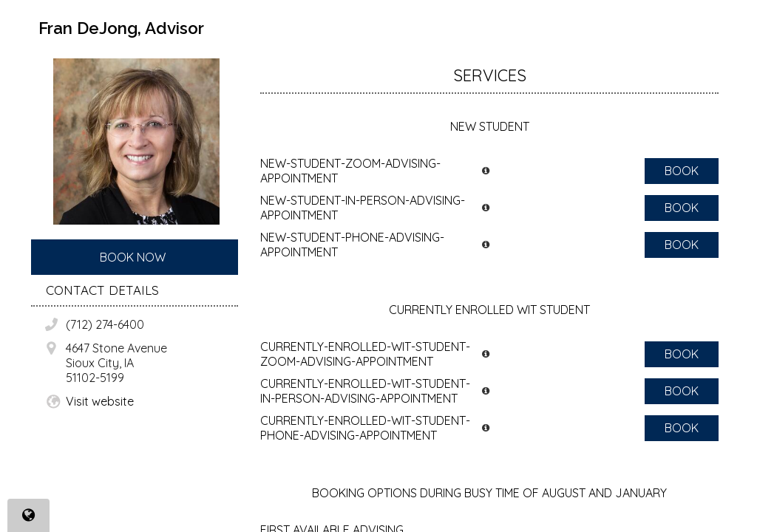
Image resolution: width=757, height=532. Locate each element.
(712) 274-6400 (105, 324)
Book (682, 171)
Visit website (100, 401)
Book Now (133, 257)
